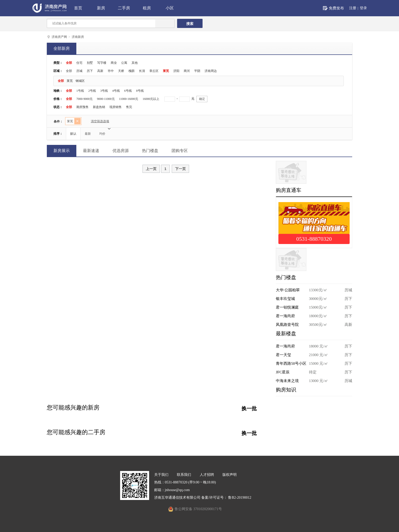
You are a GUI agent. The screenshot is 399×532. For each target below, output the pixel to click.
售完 (129, 107)
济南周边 (211, 71)
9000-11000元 (106, 99)
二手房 (124, 8)
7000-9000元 (84, 99)
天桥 (121, 71)
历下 (90, 71)
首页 (78, 8)
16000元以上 (151, 99)
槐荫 (132, 71)
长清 (142, 71)
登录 (363, 8)
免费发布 (336, 8)
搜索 (190, 24)
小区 (170, 8)
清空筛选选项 (98, 122)
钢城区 (80, 81)
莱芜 (166, 71)
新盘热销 (99, 107)
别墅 (90, 63)
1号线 (80, 91)
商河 (187, 71)
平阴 (197, 71)
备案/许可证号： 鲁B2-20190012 (226, 498)
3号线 (104, 91)
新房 (101, 8)
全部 (69, 63)
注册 (353, 8)
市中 (111, 71)
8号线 (140, 91)
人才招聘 (207, 475)
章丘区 (154, 71)
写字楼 (102, 63)
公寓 (124, 63)
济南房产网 (59, 37)
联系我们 (184, 475)
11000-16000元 (129, 99)
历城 (79, 71)
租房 (147, 8)
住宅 (79, 63)
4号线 (116, 91)
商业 (114, 63)
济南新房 (78, 37)
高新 (100, 71)
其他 (135, 63)
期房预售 (82, 107)
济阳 (176, 71)
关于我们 (161, 475)
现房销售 (116, 107)
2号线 (92, 91)
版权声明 (230, 475)
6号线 (128, 91)
